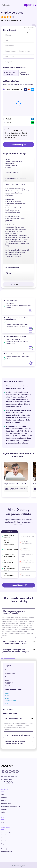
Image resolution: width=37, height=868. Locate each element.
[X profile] (7, 772)
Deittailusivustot (6, 803)
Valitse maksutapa (11, 81)
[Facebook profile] (3, 772)
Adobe (7, 693)
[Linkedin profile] (10, 772)
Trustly (8, 122)
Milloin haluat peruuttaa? (14, 68)
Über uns (4, 838)
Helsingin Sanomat (11, 701)
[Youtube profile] (17, 772)
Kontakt (4, 841)
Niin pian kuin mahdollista (9, 73)
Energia (3, 800)
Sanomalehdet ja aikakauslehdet (11, 806)
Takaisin (5, 5)
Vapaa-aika (4, 797)
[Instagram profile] (14, 772)
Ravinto (3, 812)
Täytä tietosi (9, 30)
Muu (3, 794)
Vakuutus (4, 809)
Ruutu (7, 703)
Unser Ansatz (5, 835)
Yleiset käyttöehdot (7, 852)
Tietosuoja (4, 849)
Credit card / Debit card (14, 89)
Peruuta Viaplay (18, 145)
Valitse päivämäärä (24, 73)
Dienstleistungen (6, 832)
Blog (3, 844)
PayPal (8, 119)
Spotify (7, 696)
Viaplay (7, 698)
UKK (3, 822)
